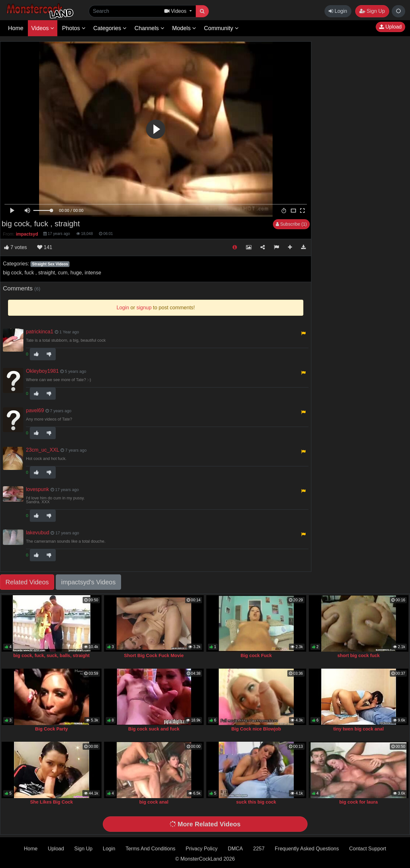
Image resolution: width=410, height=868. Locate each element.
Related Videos (27, 582)
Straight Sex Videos (50, 264)
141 (45, 247)
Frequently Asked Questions (307, 849)
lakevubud (38, 533)
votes (16, 247)
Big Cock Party (52, 729)
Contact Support (368, 849)
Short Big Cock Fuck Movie (154, 655)
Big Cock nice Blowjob (256, 729)
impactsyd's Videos (88, 582)
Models (184, 28)
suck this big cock (256, 802)
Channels (149, 28)
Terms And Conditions (151, 849)
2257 (259, 849)
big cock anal (154, 802)
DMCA (235, 849)
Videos (43, 28)
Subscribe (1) (291, 224)
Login (338, 11)
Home (16, 28)
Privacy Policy (202, 849)
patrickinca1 (40, 332)
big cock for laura (358, 802)
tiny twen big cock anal (358, 729)
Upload (390, 27)
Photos (74, 28)
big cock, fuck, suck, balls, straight (52, 655)
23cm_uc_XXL (42, 450)
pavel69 (35, 410)
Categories (110, 28)
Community (221, 28)
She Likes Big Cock (52, 802)
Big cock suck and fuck (154, 729)
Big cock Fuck (256, 655)
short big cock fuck (358, 655)
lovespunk (37, 489)
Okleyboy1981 (42, 371)
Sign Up (372, 11)
